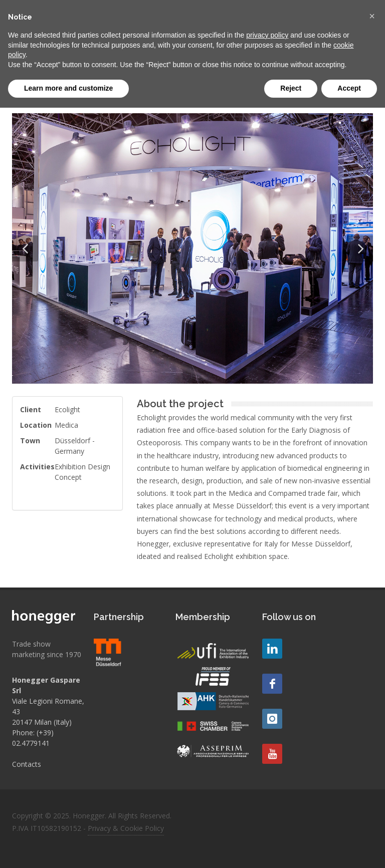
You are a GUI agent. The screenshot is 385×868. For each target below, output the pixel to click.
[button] (372, 16)
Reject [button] (291, 88)
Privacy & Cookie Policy (126, 828)
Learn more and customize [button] (68, 88)
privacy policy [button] (267, 35)
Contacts (27, 764)
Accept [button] (349, 88)
